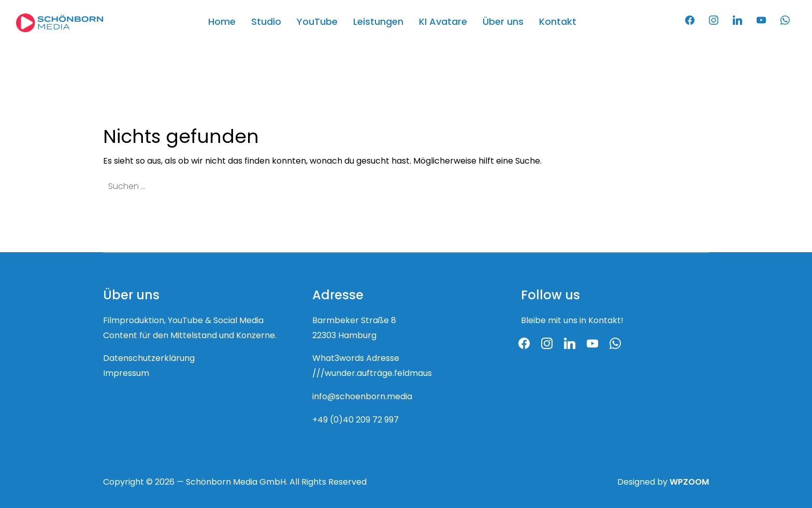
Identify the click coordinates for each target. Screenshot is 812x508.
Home (222, 23)
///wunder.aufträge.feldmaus (372, 374)
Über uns (503, 23)
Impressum (126, 374)
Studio (266, 23)
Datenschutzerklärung (149, 359)
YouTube (317, 23)
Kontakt (558, 23)
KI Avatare (443, 23)
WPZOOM (689, 483)
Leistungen (378, 23)
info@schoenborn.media (362, 397)
